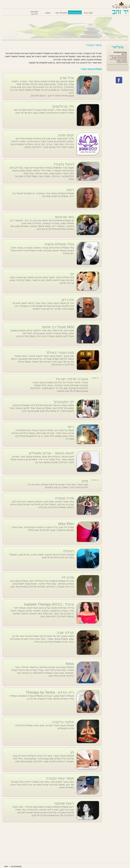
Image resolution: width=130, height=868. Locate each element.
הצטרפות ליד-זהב (34, 13)
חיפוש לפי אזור (61, 13)
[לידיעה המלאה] (122, 62)
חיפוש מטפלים (75, 13)
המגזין (48, 13)
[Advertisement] (51, 842)
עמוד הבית (88, 13)
